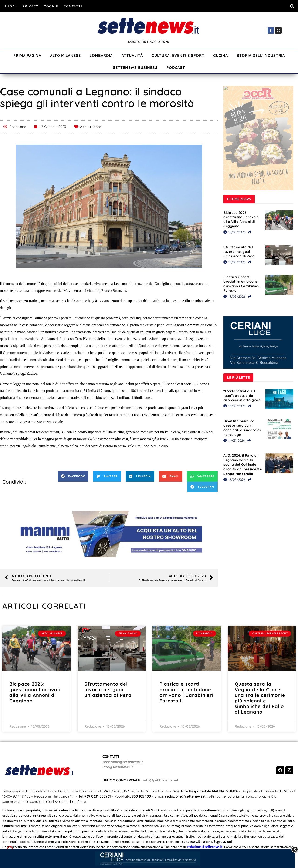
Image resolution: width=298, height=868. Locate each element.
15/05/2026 (235, 232)
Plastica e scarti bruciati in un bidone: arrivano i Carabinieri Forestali (241, 284)
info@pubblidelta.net (161, 780)
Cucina (221, 55)
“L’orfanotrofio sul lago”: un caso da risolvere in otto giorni (242, 396)
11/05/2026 (234, 441)
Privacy (30, 6)
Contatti (73, 6)
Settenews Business (135, 67)
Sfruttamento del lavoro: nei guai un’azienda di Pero (239, 252)
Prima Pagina (27, 55)
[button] (292, 6)
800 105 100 (141, 796)
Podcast (176, 67)
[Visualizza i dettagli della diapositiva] (109, 534)
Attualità (132, 55)
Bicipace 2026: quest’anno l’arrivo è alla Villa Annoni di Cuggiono (241, 219)
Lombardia (101, 55)
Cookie (51, 6)
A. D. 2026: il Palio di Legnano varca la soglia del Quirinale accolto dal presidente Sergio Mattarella (243, 464)
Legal (11, 6)
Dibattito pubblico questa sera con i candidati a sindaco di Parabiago (242, 428)
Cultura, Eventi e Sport (178, 55)
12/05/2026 (235, 406)
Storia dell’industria (261, 55)
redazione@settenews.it (123, 762)
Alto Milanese (65, 55)
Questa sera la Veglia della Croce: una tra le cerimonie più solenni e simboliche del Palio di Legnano (260, 698)
